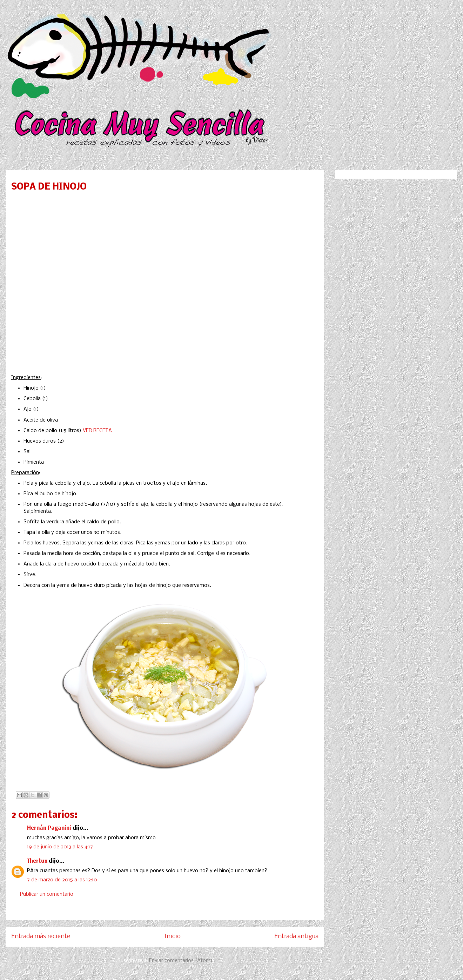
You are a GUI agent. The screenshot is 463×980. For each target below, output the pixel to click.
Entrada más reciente (41, 937)
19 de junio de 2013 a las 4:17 (60, 847)
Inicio (172, 937)
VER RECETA (97, 431)
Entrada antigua (296, 937)
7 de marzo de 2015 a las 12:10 (62, 880)
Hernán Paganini (49, 828)
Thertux (37, 861)
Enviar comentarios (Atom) (181, 961)
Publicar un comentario (47, 894)
